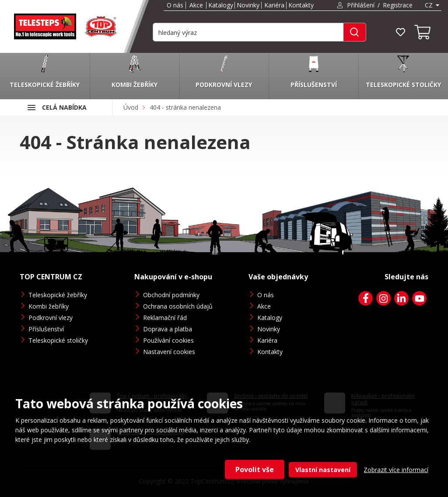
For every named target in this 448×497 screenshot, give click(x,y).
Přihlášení (361, 5)
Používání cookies (168, 340)
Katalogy (221, 5)
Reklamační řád (165, 318)
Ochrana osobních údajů (178, 306)
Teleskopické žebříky (58, 295)
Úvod (131, 107)
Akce (196, 5)
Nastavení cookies (169, 352)
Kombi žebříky (49, 306)
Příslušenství (46, 329)
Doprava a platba (168, 329)
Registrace (398, 5)
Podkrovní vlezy (51, 318)
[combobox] (431, 5)
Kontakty (301, 5)
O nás (175, 5)
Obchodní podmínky (171, 295)
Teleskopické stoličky (58, 340)
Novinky (248, 5)
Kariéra (274, 5)
